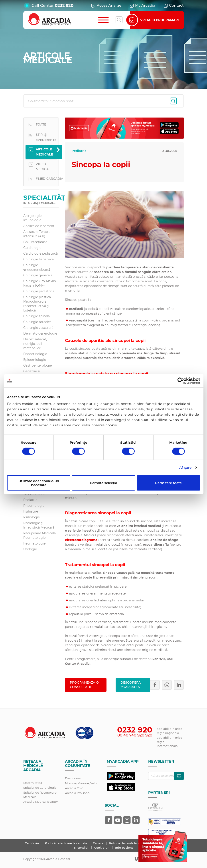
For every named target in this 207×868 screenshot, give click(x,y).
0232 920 (64, 6)
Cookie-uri (102, 848)
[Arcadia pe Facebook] (109, 820)
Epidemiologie (35, 360)
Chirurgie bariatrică (38, 259)
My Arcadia (142, 6)
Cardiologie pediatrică (40, 253)
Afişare (185, 468)
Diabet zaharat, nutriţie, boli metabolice (35, 344)
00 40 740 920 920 (135, 735)
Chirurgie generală (38, 275)
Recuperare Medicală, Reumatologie (40, 535)
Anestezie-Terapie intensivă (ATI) (37, 234)
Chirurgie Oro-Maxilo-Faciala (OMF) (40, 283)
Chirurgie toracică (37, 322)
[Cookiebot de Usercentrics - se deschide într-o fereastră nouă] (181, 381)
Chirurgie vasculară (38, 328)
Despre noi (73, 778)
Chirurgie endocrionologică (37, 267)
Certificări (32, 843)
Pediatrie (30, 500)
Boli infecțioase (35, 242)
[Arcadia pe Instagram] (127, 820)
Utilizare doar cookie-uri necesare (39, 483)
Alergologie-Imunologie (33, 218)
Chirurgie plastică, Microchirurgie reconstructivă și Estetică (37, 304)
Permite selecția (103, 483)
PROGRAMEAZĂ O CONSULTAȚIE (84, 685)
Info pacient (124, 848)
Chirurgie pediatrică (39, 291)
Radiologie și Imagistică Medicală (39, 525)
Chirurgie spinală (36, 316)
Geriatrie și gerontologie (34, 373)
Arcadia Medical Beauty (40, 802)
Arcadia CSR (74, 788)
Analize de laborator (39, 226)
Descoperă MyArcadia (131, 685)
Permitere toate (168, 483)
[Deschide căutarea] (119, 20)
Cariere (99, 843)
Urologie (30, 549)
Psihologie (32, 517)
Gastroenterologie (37, 365)
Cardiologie (32, 248)
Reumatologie (34, 543)
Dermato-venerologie (40, 333)
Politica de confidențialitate (130, 843)
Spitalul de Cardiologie (40, 788)
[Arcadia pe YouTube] (118, 820)
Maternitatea (33, 783)
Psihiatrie (31, 511)
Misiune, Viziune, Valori (82, 783)
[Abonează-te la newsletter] (179, 776)
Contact (173, 6)
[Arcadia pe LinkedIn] (136, 820)
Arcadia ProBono (77, 793)
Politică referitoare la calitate (66, 843)
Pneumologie (34, 506)
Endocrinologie (35, 354)
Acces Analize (106, 6)
